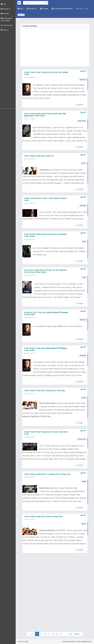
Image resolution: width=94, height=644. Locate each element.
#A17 (84, 241)
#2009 (84, 481)
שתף (83, 71)
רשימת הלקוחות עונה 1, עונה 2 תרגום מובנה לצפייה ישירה (45, 199)
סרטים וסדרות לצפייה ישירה (6, 20)
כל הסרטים (6, 9)
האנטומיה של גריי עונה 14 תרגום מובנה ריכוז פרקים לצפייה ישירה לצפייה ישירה (45, 271)
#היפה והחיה (82, 439)
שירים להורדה (6, 25)
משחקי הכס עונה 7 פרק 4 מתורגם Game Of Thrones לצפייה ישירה (46, 314)
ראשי (3, 4)
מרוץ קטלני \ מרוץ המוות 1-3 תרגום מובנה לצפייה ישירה (47, 474)
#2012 (84, 398)
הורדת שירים (71, 642)
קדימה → (78, 634)
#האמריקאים (82, 121)
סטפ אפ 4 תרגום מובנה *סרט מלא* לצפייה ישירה (44, 391)
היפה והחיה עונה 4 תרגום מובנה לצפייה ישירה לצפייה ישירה (46, 433)
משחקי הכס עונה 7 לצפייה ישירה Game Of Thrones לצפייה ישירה (45, 349)
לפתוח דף (79, 105)
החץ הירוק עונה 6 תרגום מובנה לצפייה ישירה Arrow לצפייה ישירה (45, 235)
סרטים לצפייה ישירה (84, 642)
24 (70, 634)
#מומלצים (83, 80)
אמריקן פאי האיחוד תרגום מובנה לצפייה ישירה (43, 517)
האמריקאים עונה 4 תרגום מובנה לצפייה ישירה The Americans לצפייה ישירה (45, 115)
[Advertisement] (8, 69)
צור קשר (5, 30)
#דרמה (84, 163)
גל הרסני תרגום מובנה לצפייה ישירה (39, 156)
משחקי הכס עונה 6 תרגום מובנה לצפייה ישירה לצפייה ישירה (46, 73)
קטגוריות (5, 14)
